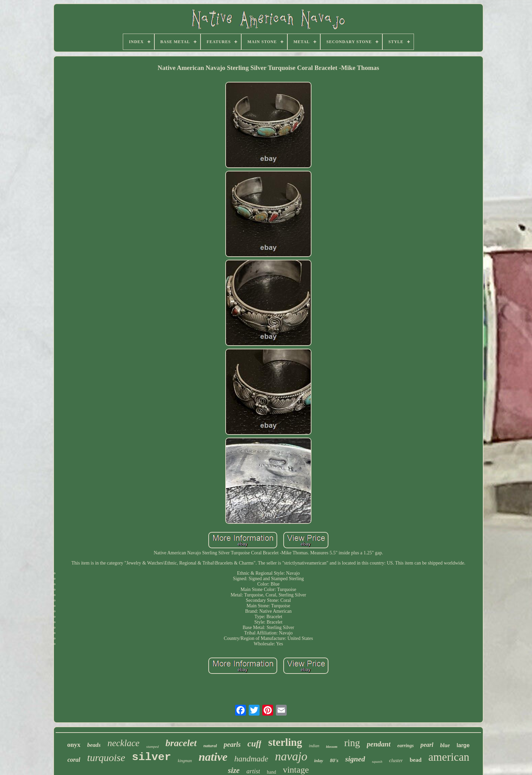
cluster (396, 760)
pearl (427, 745)
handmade (251, 759)
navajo (291, 756)
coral (74, 760)
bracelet (181, 743)
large (463, 745)
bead (415, 760)
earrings (405, 746)
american (449, 757)
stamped (153, 746)
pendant (379, 744)
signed (355, 759)
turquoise (106, 758)
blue (445, 745)
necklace (123, 743)
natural (210, 746)
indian (314, 746)
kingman (185, 761)
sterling (285, 742)
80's (334, 760)
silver (151, 757)
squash (377, 761)
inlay (319, 761)
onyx (74, 745)
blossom (332, 747)
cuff (254, 744)
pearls (232, 744)
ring (352, 743)
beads (94, 745)
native (213, 757)
